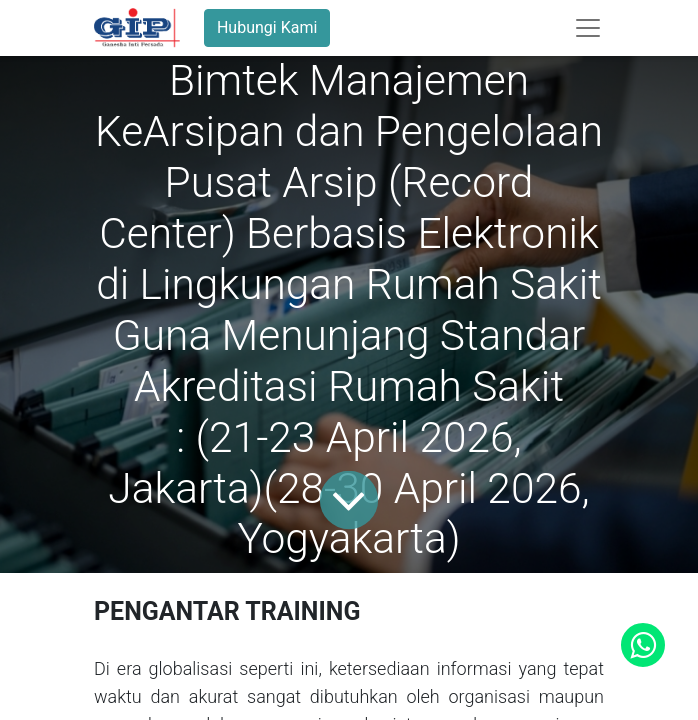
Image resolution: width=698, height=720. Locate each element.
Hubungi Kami (267, 27)
